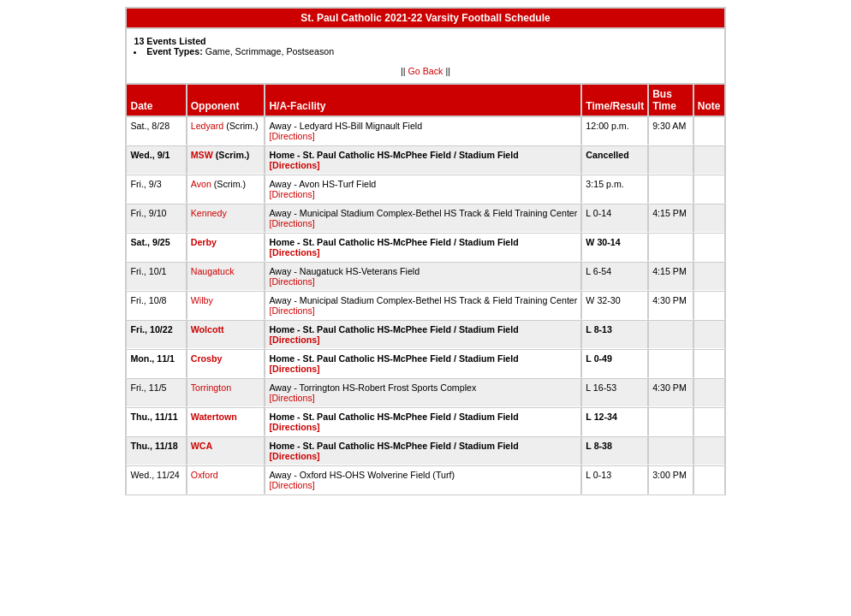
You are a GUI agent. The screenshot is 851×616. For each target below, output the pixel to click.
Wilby (202, 300)
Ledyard (208, 126)
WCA (202, 446)
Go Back (426, 71)
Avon (201, 184)
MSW (202, 155)
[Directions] (292, 136)
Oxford (205, 475)
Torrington (211, 388)
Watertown (214, 417)
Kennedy (209, 213)
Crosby (207, 358)
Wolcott (208, 329)
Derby (204, 242)
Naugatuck (213, 271)
